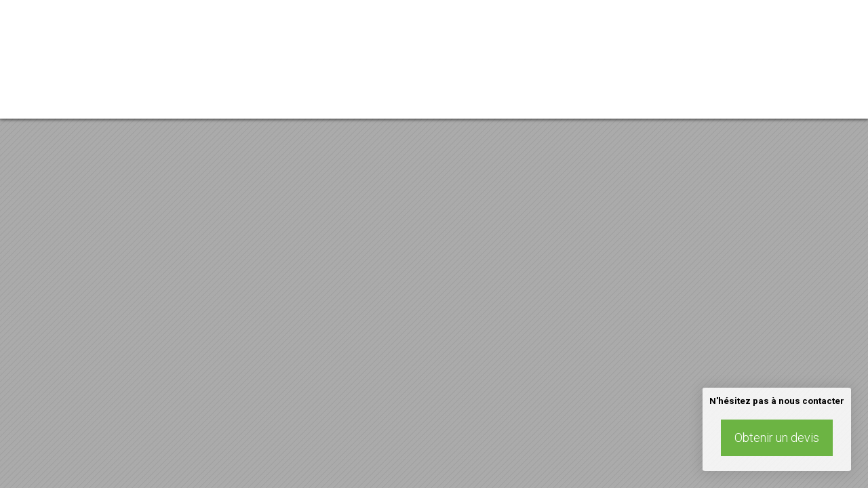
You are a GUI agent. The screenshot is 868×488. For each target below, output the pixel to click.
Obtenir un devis (777, 438)
